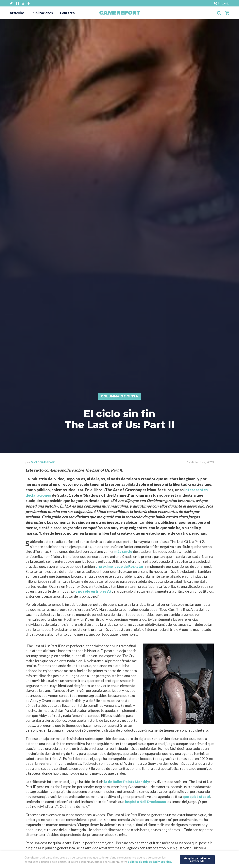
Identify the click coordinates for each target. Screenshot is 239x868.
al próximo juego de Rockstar (119, 566)
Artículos (17, 13)
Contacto (67, 13)
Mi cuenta (222, 3)
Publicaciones (42, 13)
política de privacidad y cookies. (150, 862)
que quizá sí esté (196, 797)
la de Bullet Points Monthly (127, 782)
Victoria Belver (43, 462)
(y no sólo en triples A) (93, 591)
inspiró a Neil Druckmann (145, 802)
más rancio (123, 551)
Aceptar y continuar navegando (197, 859)
